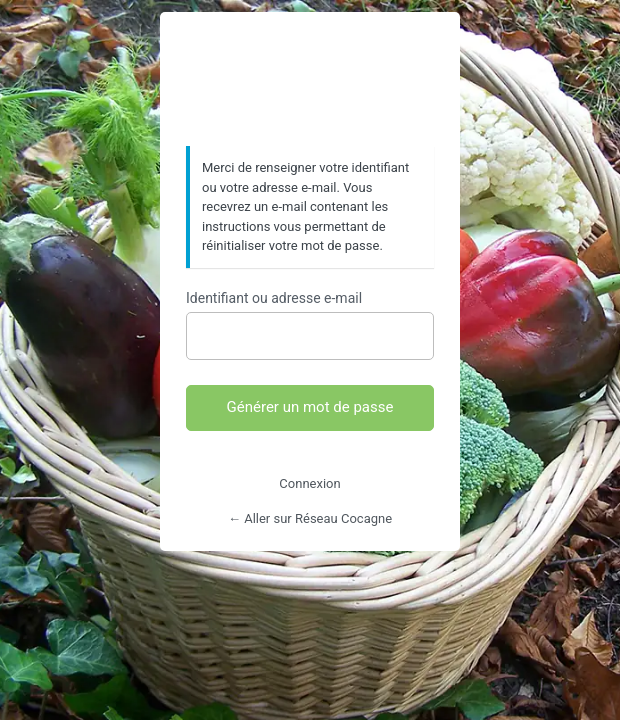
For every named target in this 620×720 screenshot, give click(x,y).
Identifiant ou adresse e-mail (274, 298)
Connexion (309, 483)
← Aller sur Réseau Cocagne (310, 518)
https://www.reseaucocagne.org (310, 80)
